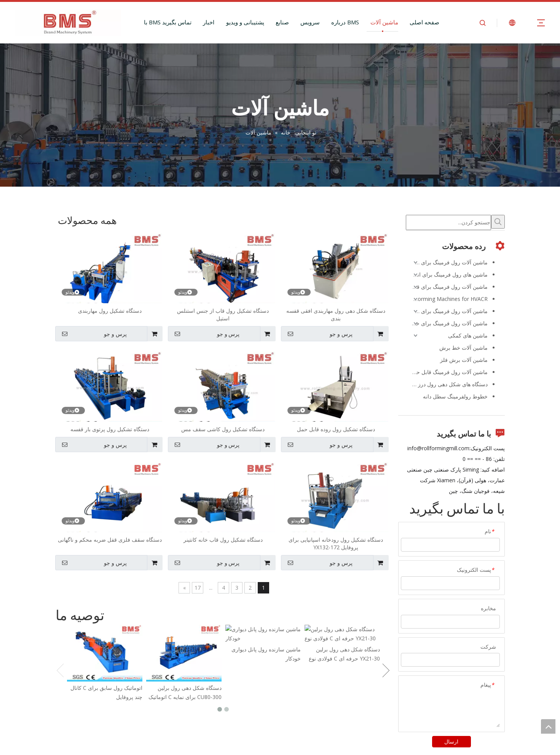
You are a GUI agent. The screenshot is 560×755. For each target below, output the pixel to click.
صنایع (282, 22)
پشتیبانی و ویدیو (245, 22)
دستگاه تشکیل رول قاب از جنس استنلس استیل (223, 314)
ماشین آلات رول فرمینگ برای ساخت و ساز (447, 262)
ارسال (451, 741)
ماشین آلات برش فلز (464, 360)
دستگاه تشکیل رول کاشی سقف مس (223, 429)
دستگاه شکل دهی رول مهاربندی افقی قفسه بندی (336, 314)
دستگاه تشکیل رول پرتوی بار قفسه (110, 429)
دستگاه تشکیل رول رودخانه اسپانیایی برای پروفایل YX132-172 (336, 543)
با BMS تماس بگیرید (168, 22)
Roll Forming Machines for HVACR (447, 299)
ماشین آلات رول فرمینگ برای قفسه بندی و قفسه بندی (447, 287)
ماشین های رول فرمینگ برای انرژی (448, 274)
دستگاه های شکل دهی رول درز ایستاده (447, 384)
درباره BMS (345, 22)
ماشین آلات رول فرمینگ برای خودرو (447, 323)
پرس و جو (318, 334)
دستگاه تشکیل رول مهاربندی (110, 311)
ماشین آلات (384, 22)
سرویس (310, 22)
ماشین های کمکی (468, 335)
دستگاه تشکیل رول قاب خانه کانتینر (223, 540)
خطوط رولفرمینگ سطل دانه (455, 396)
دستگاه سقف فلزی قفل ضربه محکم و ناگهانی (110, 540)
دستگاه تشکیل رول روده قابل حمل (336, 429)
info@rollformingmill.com (438, 448)
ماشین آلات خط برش (463, 348)
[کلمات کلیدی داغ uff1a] (498, 222)
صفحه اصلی (424, 22)
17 (198, 588)
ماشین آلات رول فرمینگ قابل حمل (448, 372)
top (548, 726)
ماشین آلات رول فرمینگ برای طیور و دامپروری (447, 311)
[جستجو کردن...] (448, 222)
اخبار (209, 22)
